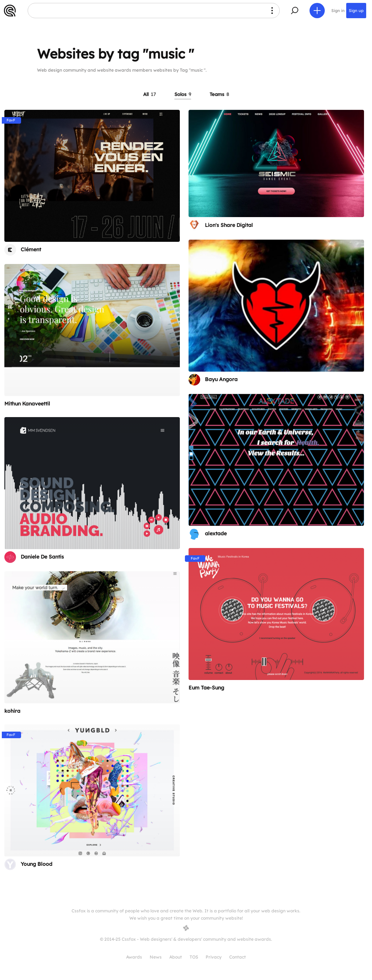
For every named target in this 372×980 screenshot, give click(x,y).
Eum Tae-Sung (206, 688)
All (149, 94)
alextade (216, 533)
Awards (134, 957)
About (176, 957)
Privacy (214, 957)
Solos (183, 94)
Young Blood (37, 864)
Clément (31, 249)
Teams (219, 94)
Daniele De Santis (42, 557)
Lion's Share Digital (229, 225)
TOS (194, 957)
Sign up (356, 11)
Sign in (338, 11)
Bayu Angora (221, 379)
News (156, 957)
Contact (238, 957)
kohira (12, 711)
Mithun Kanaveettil (27, 404)
